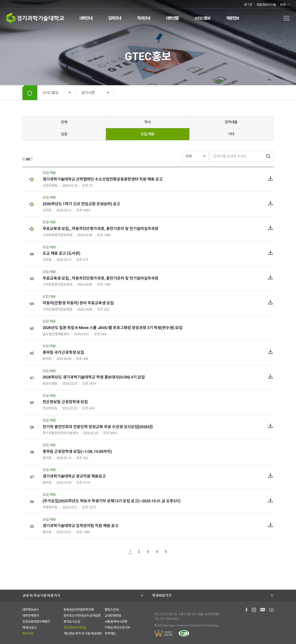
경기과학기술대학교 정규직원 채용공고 (74, 476)
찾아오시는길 (72, 622)
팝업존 (277, 18)
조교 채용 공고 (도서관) (61, 253)
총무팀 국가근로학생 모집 (63, 352)
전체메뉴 (286, 18)
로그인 (248, 4)
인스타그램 (21, 4)
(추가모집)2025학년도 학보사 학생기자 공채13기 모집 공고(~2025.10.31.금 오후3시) (111, 501)
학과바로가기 (162, 596)
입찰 (64, 134)
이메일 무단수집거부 (117, 628)
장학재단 (110, 634)
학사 (148, 122)
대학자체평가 (31, 616)
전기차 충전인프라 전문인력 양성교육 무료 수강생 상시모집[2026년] (98, 427)
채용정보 (233, 18)
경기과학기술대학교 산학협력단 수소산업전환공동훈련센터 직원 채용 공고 (103, 179)
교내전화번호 (113, 616)
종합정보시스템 (266, 5)
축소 (249, 93)
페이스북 (7, 4)
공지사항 (88, 93)
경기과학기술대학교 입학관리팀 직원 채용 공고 (80, 526)
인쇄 (257, 93)
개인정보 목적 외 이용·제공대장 (83, 634)
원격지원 (28, 634)
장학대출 (231, 122)
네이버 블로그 (11, 4)
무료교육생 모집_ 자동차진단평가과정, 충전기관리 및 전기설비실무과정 (101, 229)
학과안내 (144, 18)
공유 (265, 93)
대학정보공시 (31, 610)
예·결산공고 (29, 628)
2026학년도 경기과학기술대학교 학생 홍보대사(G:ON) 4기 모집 (94, 377)
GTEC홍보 (203, 18)
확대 (240, 93)
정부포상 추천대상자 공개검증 (82, 616)
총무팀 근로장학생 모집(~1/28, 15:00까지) (77, 451)
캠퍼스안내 (111, 610)
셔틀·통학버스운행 (116, 622)
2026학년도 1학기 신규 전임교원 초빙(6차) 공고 (81, 204)
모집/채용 (148, 134)
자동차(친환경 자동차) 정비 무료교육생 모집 (78, 303)
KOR (283, 5)
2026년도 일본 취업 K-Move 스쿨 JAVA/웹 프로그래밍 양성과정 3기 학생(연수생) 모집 (113, 328)
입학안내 (115, 18)
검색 (267, 18)
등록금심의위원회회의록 (79, 610)
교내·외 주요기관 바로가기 (41, 596)
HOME (30, 93)
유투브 (16, 4)
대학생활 (172, 18)
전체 (64, 122)
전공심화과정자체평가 (36, 622)
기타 (231, 134)
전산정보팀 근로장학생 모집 (65, 402)
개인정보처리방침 (75, 628)
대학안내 (86, 18)
